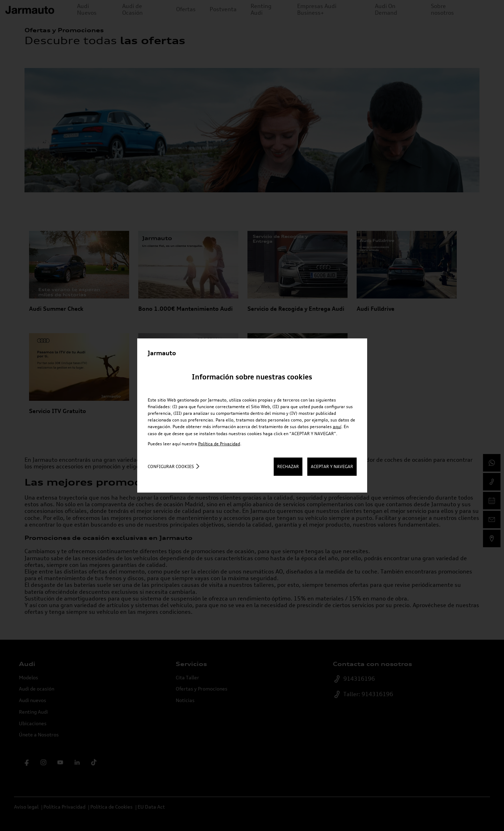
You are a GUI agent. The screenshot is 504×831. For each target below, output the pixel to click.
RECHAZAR (288, 466)
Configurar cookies (171, 466)
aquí (337, 427)
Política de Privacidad (219, 444)
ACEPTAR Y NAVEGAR (332, 466)
